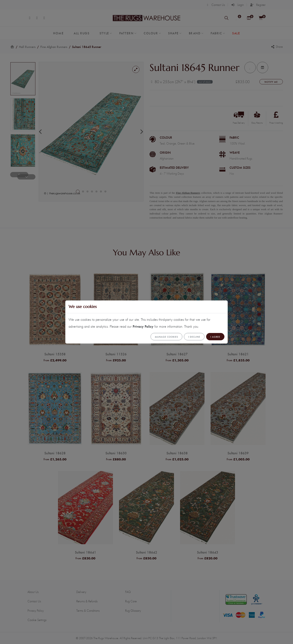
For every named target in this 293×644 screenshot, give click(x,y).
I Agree (215, 337)
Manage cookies (166, 337)
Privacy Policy (143, 326)
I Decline (194, 337)
